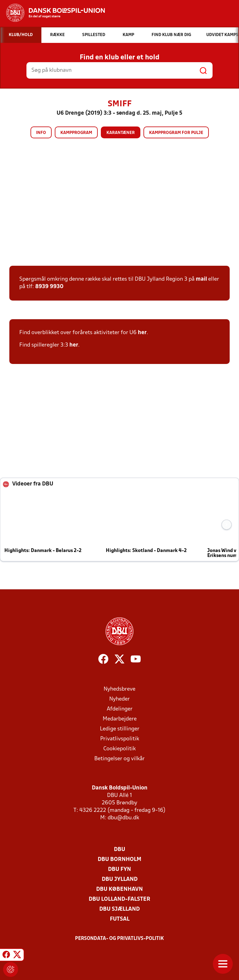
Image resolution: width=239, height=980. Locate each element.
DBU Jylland (120, 879)
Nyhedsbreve (119, 689)
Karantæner (121, 133)
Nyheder (119, 699)
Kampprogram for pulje (176, 133)
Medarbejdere (120, 719)
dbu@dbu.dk (123, 818)
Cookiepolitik (119, 749)
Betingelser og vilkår (119, 759)
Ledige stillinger (120, 729)
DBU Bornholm (119, 860)
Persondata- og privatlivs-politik (119, 939)
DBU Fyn (119, 870)
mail (201, 279)
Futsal (120, 919)
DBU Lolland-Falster (119, 899)
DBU (119, 850)
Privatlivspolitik (120, 739)
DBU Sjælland (119, 909)
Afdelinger (120, 709)
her (142, 333)
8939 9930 (49, 287)
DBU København (119, 889)
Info (41, 133)
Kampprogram (76, 133)
